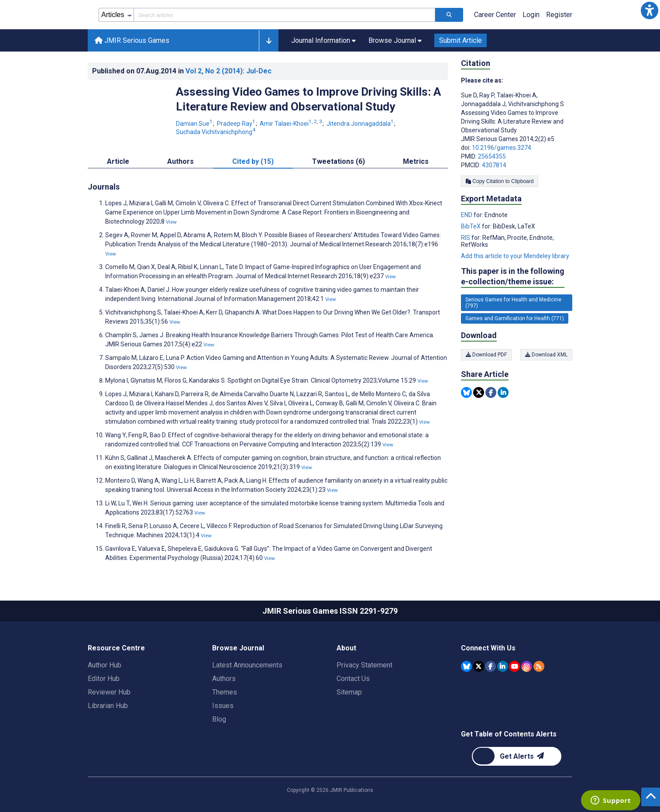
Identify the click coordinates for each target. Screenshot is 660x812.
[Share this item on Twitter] (479, 392)
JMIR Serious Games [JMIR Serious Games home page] (132, 40)
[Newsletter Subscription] (517, 756)
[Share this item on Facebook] (491, 392)
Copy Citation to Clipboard (500, 181)
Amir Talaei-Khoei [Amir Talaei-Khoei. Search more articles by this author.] (292, 124)
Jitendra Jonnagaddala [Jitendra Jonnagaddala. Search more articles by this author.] (361, 124)
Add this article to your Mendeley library (515, 256)
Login (531, 15)
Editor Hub (104, 679)
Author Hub (105, 665)
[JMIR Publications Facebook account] (490, 666)
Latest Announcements (247, 665)
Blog (219, 719)
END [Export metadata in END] (467, 215)
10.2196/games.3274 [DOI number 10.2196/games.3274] (502, 148)
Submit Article (461, 40)
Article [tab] (118, 161)
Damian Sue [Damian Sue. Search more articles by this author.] (195, 124)
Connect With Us (488, 648)
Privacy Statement (364, 665)
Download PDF (486, 355)
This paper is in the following (513, 277)
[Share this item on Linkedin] (503, 392)
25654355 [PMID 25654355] (492, 156)
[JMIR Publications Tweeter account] (479, 666)
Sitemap (349, 692)
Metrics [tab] (416, 161)
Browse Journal (238, 648)
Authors (224, 679)
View (171, 222)
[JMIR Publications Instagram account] (527, 666)
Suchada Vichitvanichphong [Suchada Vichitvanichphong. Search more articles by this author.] (216, 132)
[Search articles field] (284, 15)
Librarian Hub (108, 706)
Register (559, 15)
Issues (223, 706)
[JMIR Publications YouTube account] (514, 666)
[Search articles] (449, 15)
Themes (225, 692)
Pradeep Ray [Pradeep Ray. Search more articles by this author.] (237, 124)
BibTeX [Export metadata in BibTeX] (471, 226)
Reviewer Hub (109, 692)
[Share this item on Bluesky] (466, 392)
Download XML (546, 355)
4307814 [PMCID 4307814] (494, 165)
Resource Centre (116, 648)
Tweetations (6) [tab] (339, 161)
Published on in (182, 71)
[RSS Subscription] (539, 666)
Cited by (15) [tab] (253, 161)
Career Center (495, 15)
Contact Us (353, 679)
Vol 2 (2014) (229, 71)
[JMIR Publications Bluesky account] (466, 666)
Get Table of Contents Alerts (509, 734)
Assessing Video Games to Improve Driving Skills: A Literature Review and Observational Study (308, 99)
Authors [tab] (180, 161)
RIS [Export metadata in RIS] (466, 238)
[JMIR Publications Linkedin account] (503, 666)
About (346, 648)
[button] (650, 10)
